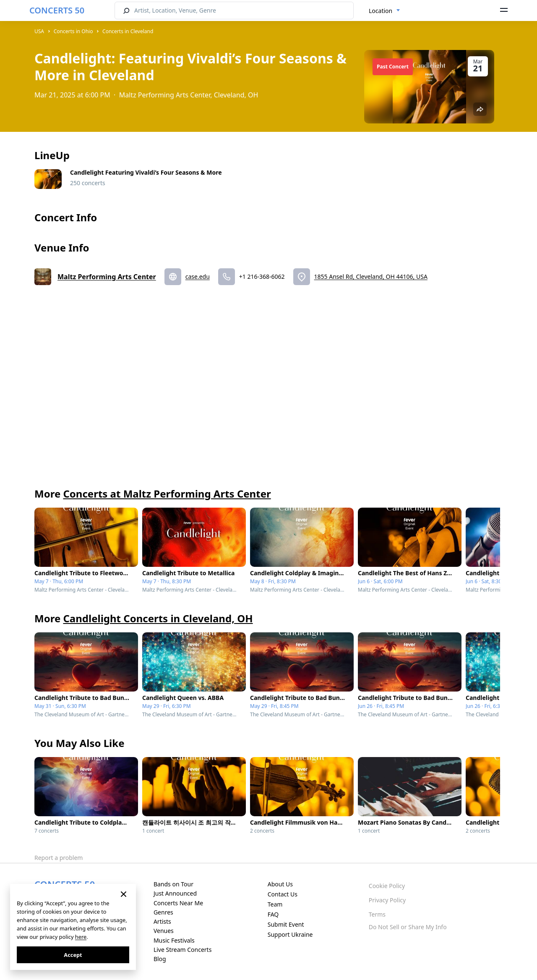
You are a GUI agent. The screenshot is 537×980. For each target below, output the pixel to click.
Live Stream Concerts (182, 950)
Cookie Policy (387, 886)
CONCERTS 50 (57, 10)
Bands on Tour (173, 884)
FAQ (273, 914)
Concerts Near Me (178, 903)
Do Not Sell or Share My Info (408, 927)
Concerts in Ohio (73, 31)
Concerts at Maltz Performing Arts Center (167, 494)
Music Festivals (174, 940)
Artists (162, 921)
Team (275, 904)
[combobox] (385, 11)
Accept (73, 955)
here (81, 937)
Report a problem (59, 858)
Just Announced (175, 893)
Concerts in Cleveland (128, 31)
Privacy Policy (387, 900)
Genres (163, 912)
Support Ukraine (290, 934)
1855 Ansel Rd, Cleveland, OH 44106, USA (371, 276)
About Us (280, 884)
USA (39, 31)
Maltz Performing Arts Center (107, 277)
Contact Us (283, 894)
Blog (160, 959)
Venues (164, 931)
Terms (377, 914)
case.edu (198, 276)
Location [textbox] (381, 11)
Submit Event (286, 924)
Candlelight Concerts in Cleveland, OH (158, 618)
